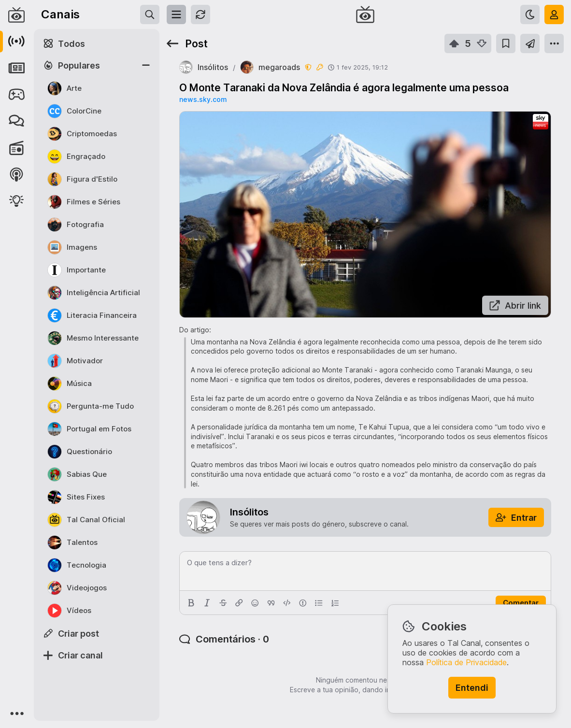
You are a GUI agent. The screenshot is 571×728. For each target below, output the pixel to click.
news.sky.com (203, 99)
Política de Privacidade (466, 662)
